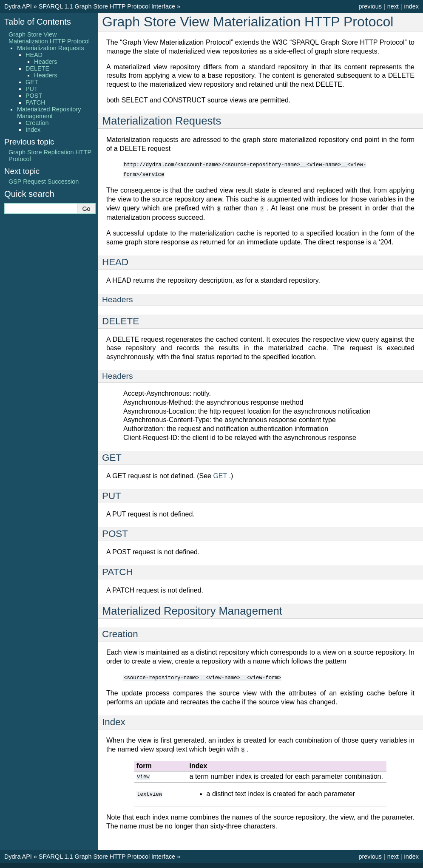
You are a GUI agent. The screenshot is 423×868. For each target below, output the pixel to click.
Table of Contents (38, 22)
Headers (45, 62)
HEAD (34, 55)
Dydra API (18, 6)
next (393, 6)
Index (33, 130)
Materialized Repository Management (49, 113)
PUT (32, 89)
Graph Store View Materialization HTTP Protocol (49, 38)
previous (370, 6)
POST (34, 96)
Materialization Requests (51, 48)
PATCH (35, 102)
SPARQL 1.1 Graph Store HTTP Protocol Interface (107, 6)
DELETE (37, 68)
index (412, 6)
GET (32, 82)
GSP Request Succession (44, 182)
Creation (37, 123)
